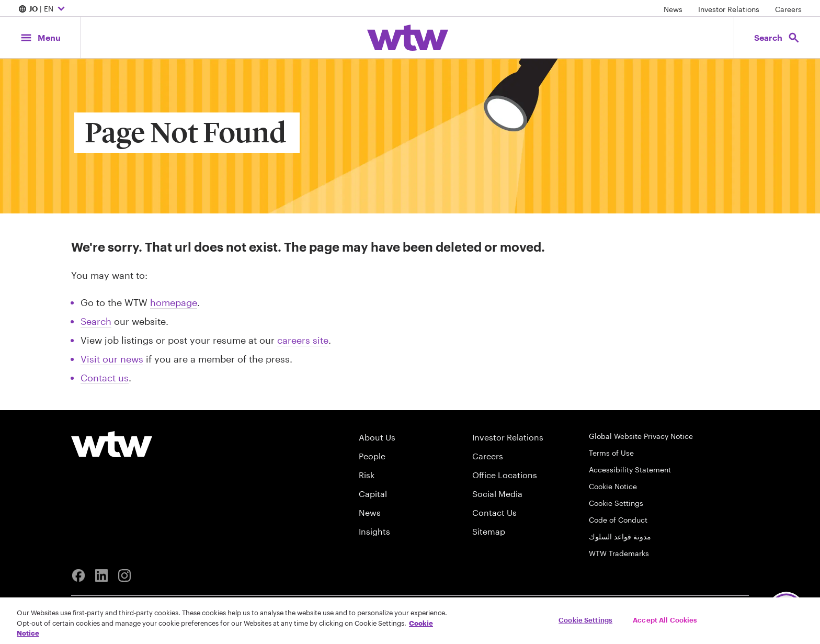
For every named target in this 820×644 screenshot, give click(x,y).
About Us (377, 437)
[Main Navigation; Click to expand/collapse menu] (40, 37)
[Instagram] (124, 575)
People (372, 456)
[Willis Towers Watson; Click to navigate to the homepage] (408, 38)
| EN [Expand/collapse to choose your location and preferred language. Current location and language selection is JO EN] (43, 9)
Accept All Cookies (665, 619)
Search (96, 321)
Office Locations (505, 475)
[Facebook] (78, 575)
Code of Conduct (618, 520)
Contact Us (494, 512)
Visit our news (112, 359)
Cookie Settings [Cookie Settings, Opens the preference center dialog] (585, 619)
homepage (174, 302)
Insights (374, 531)
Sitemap (489, 531)
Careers (788, 9)
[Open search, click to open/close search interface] (777, 37)
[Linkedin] (101, 575)
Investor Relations (729, 9)
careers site (303, 340)
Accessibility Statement (630, 470)
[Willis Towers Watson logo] (112, 444)
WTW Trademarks (619, 553)
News (673, 9)
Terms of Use (611, 453)
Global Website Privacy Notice (641, 436)
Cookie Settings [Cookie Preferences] (616, 503)
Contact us (105, 378)
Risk (367, 475)
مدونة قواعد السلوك (620, 536)
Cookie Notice (613, 486)
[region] (410, 621)
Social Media (497, 494)
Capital (373, 494)
